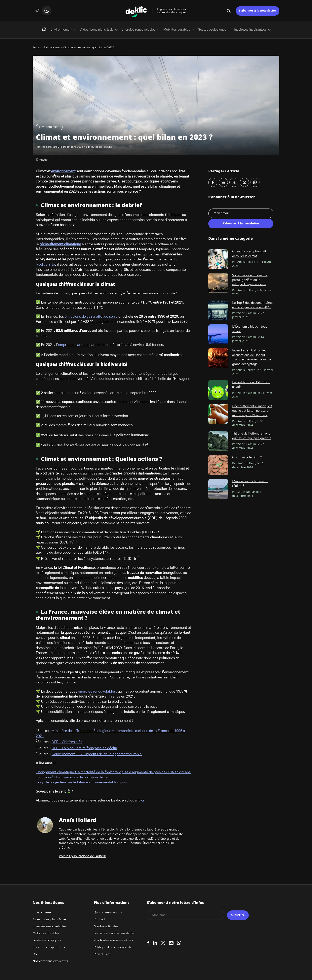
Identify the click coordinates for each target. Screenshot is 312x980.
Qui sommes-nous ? (108, 912)
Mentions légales (106, 926)
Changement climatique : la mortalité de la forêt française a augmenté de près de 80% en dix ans (113, 772)
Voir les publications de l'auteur (83, 856)
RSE (36, 954)
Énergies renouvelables (138, 30)
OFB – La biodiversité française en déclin (84, 748)
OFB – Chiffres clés (67, 742)
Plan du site (102, 954)
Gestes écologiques (212, 30)
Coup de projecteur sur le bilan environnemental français (81, 782)
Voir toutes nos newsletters (113, 940)
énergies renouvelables (97, 692)
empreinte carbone (73, 345)
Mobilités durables (177, 30)
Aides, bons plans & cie (97, 30)
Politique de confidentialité (113, 947)
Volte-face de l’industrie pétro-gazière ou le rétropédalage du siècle (250, 280)
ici (142, 800)
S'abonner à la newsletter (241, 224)
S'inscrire (238, 915)
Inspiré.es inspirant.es (250, 30)
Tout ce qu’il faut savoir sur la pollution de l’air (73, 777)
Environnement (49, 127)
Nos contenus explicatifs (50, 961)
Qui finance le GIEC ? (247, 457)
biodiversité (45, 265)
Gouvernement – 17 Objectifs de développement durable (97, 754)
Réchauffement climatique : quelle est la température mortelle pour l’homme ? (252, 411)
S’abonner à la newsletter (258, 11)
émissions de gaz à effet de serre (91, 317)
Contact (99, 919)
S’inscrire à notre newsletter (114, 933)
